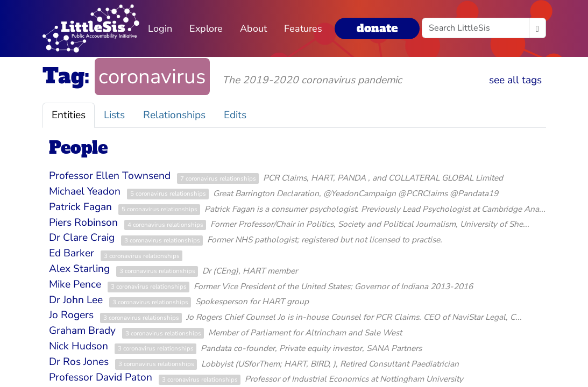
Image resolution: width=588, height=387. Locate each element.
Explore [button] (206, 28)
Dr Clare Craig (82, 238)
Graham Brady (82, 331)
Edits (235, 115)
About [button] (253, 28)
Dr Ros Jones (79, 362)
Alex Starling (79, 269)
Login (160, 28)
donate (377, 28)
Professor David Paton (101, 377)
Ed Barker (72, 253)
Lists (114, 115)
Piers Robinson (83, 223)
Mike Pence (75, 284)
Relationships (174, 115)
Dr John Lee (76, 300)
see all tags (515, 80)
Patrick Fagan (80, 207)
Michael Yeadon (85, 191)
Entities (69, 115)
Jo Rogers (71, 315)
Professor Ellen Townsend (110, 176)
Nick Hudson (79, 346)
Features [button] (303, 28)
